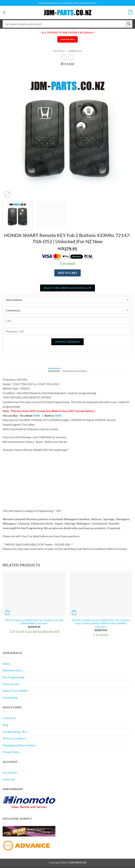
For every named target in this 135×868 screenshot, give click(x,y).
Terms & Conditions (15, 739)
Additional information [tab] (77, 372)
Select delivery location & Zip (68, 288)
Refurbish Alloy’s (13, 671)
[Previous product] (71, 57)
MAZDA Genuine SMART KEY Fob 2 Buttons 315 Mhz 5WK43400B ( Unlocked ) (34, 623)
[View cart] (130, 12)
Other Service (11, 685)
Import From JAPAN (15, 692)
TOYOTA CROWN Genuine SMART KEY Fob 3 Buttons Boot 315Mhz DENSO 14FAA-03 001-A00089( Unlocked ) (101, 624)
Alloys (6, 664)
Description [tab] (50, 372)
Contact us (9, 719)
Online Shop (10, 698)
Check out (9, 780)
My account (10, 773)
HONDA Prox (75, 51)
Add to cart (67, 273)
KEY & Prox (59, 51)
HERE (37, 416)
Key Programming (14, 678)
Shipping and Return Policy (19, 746)
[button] (5, 12)
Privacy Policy (11, 753)
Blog (5, 726)
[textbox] (67, 524)
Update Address (68, 342)
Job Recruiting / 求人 (15, 732)
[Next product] (64, 57)
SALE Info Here (67, 39)
